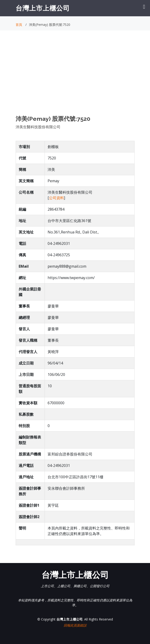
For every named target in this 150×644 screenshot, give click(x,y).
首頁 (19, 25)
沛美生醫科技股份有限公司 (38, 127)
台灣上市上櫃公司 (43, 8)
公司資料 (56, 198)
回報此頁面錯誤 (75, 625)
